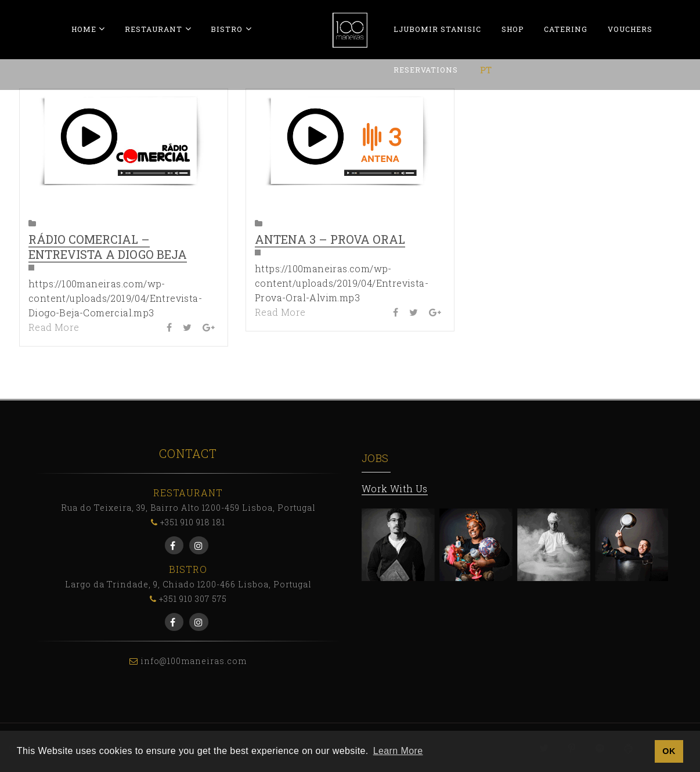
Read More (54, 327)
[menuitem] (486, 70)
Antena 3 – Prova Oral (330, 239)
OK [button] (669, 751)
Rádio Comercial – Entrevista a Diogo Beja (108, 247)
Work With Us (395, 488)
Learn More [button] (398, 751)
